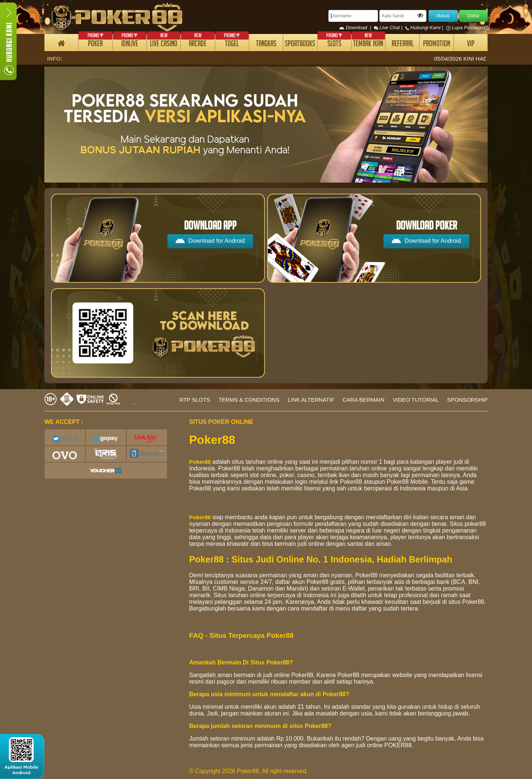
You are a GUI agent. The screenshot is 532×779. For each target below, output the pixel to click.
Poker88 (200, 462)
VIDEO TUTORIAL (416, 400)
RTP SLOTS (195, 400)
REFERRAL (403, 45)
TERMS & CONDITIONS (249, 400)
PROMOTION (436, 45)
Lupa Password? (467, 28)
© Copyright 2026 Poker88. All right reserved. (248, 771)
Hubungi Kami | (425, 28)
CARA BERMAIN (363, 400)
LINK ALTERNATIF (311, 400)
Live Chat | (389, 28)
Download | (356, 28)
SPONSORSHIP (467, 400)
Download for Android (210, 240)
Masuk (443, 16)
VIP (471, 45)
